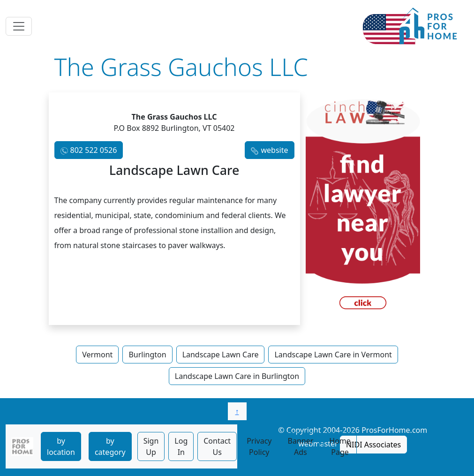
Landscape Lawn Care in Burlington (237, 376)
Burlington (147, 355)
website (274, 150)
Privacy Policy (259, 446)
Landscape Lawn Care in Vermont (333, 355)
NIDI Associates (373, 445)
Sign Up (151, 446)
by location (61, 446)
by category (110, 446)
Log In (181, 446)
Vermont (97, 355)
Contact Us (217, 446)
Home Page (340, 446)
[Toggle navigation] (19, 26)
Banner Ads (301, 446)
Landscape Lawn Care (221, 355)
